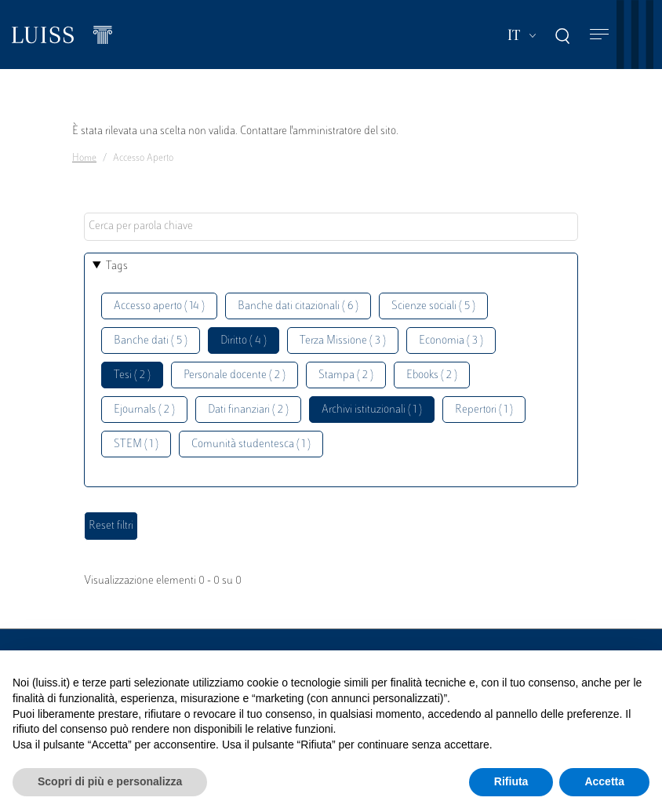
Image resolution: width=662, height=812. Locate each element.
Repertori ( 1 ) (484, 410)
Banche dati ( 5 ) (151, 341)
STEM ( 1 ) (136, 444)
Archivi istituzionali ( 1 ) (372, 410)
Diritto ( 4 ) (244, 341)
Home (84, 158)
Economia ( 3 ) (451, 341)
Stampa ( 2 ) (346, 375)
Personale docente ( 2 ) (235, 375)
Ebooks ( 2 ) (432, 375)
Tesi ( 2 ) (132, 375)
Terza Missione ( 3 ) (343, 341)
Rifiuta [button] (511, 781)
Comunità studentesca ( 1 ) (251, 444)
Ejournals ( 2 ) (144, 410)
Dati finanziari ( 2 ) (248, 410)
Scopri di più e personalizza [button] (110, 781)
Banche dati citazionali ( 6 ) (298, 306)
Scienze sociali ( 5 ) (433, 306)
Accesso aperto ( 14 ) (159, 306)
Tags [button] (117, 266)
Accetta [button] (604, 781)
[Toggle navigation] (599, 35)
